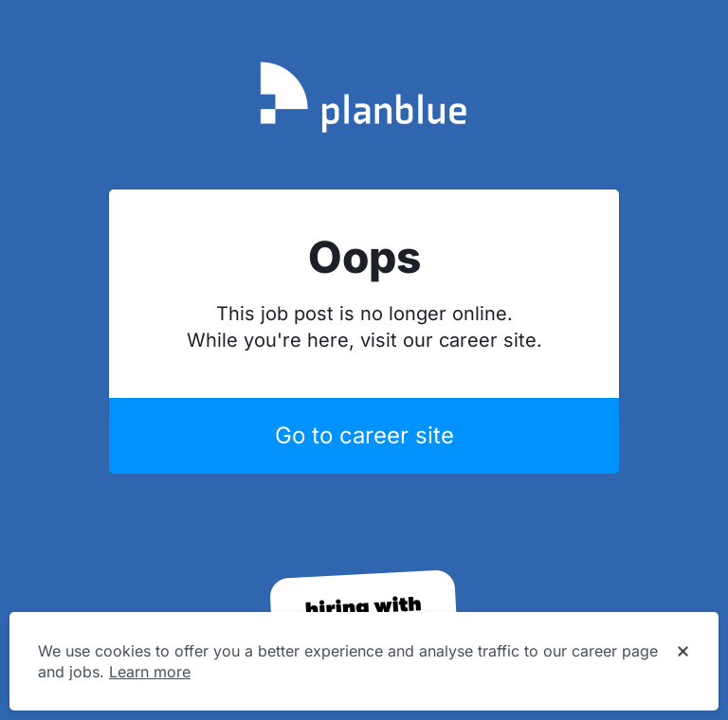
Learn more (150, 672)
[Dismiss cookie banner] (683, 652)
